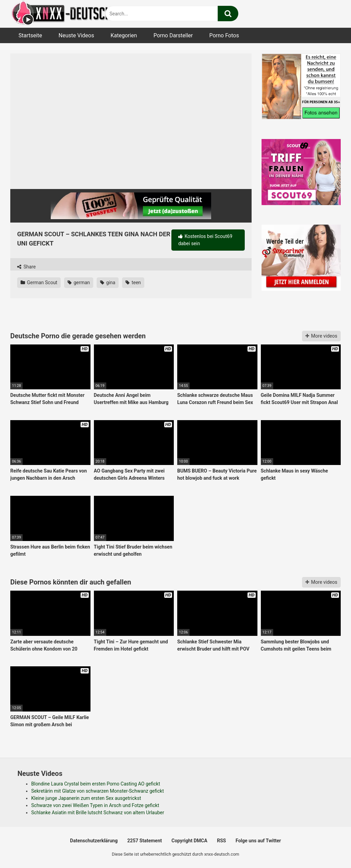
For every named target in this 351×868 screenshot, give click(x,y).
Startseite (30, 35)
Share (26, 267)
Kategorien (124, 35)
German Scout (39, 282)
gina (108, 282)
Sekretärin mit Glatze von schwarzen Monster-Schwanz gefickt (98, 791)
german (79, 282)
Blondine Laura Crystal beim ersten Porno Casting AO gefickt (96, 784)
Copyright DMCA (189, 841)
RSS (221, 841)
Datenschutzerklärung (94, 841)
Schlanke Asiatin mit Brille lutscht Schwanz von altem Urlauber (98, 813)
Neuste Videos (76, 35)
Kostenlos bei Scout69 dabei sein (205, 240)
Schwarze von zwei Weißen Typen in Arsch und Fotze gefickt (95, 805)
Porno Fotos (224, 35)
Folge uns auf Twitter (258, 841)
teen (133, 282)
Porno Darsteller (173, 35)
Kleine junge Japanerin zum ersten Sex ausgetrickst (86, 798)
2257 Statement (144, 841)
